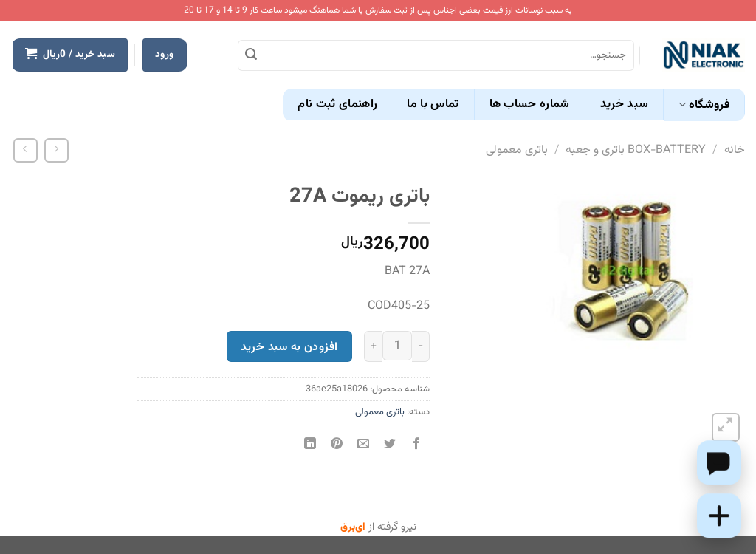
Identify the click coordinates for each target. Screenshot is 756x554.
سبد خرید (625, 105)
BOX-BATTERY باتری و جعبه (636, 150)
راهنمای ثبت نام (337, 105)
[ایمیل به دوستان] (364, 446)
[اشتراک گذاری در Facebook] (417, 446)
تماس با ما (433, 105)
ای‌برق (353, 527)
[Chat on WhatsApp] (719, 462)
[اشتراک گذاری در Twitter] (390, 446)
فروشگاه (704, 105)
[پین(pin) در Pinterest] (336, 446)
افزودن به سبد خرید (289, 347)
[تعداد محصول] (397, 346)
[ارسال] (251, 55)
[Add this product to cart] (719, 516)
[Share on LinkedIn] (310, 446)
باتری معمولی (517, 150)
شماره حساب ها (530, 105)
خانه (735, 150)
